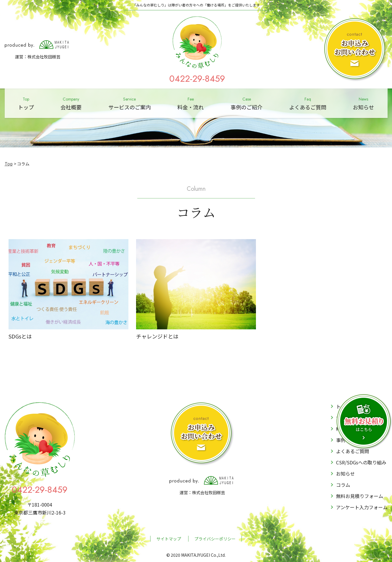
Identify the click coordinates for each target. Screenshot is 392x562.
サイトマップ (169, 539)
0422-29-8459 (197, 79)
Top (9, 164)
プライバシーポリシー (215, 539)
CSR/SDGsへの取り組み (361, 462)
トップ (26, 103)
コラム (343, 485)
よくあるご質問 (308, 103)
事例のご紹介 (247, 103)
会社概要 (71, 103)
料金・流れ (191, 103)
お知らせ (363, 103)
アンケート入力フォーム (362, 507)
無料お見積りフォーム (360, 496)
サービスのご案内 (130, 103)
